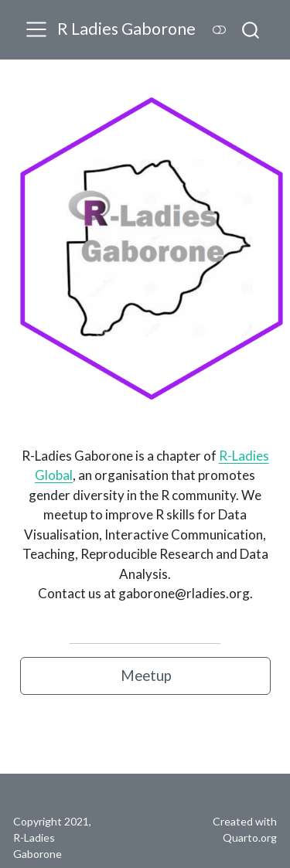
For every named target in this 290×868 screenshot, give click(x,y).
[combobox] (251, 29)
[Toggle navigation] (36, 29)
